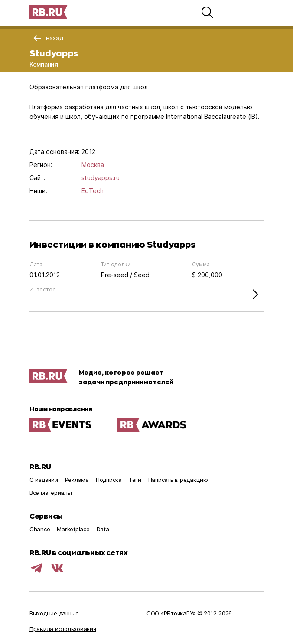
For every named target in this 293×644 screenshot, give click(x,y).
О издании (44, 480)
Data (103, 529)
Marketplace (73, 529)
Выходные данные (54, 613)
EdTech (93, 191)
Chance (40, 529)
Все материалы (51, 493)
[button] (207, 12)
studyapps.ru (101, 178)
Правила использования (63, 629)
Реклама (77, 480)
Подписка (109, 480)
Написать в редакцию (178, 480)
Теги (135, 480)
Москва (93, 165)
